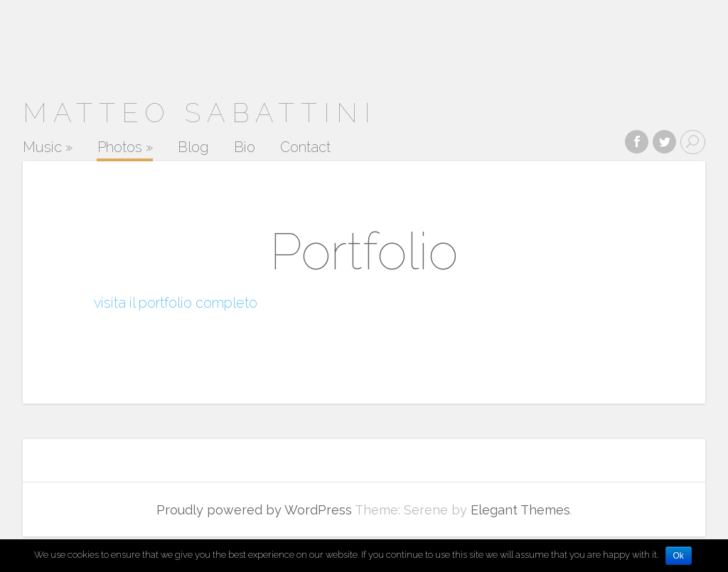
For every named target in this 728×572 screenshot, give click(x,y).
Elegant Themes (520, 510)
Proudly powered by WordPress (254, 510)
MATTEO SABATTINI (200, 113)
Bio (245, 148)
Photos (125, 148)
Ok (679, 556)
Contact (305, 148)
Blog (193, 148)
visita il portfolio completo (176, 303)
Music (48, 148)
